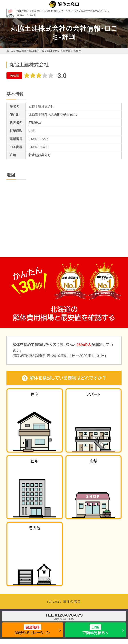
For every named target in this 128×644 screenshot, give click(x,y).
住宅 (34, 394)
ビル (35, 461)
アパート (93, 394)
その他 (34, 528)
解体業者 (52, 51)
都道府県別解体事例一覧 (30, 51)
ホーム (10, 51)
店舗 (93, 461)
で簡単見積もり (96, 630)
